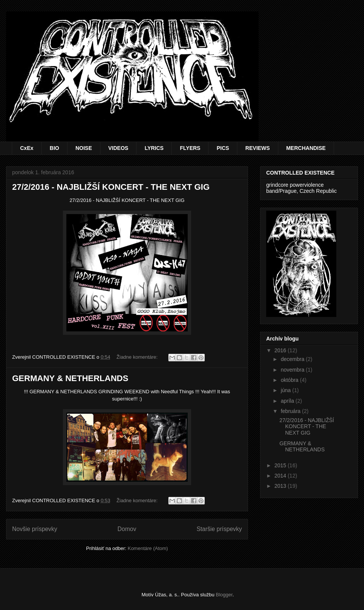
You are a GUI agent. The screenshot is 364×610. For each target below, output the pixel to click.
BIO (54, 148)
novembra (293, 370)
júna (286, 390)
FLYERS (190, 148)
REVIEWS (258, 148)
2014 (281, 476)
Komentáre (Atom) (148, 548)
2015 (281, 465)
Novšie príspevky (35, 529)
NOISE (84, 148)
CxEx (27, 148)
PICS (223, 148)
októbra (290, 380)
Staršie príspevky (219, 529)
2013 (281, 486)
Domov (127, 529)
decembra (293, 359)
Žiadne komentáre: (138, 357)
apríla (288, 401)
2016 (281, 350)
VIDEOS (118, 148)
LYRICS (154, 148)
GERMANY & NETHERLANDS (70, 378)
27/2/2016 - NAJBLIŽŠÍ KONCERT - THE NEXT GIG (111, 187)
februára (291, 411)
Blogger (224, 595)
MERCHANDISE (306, 148)
